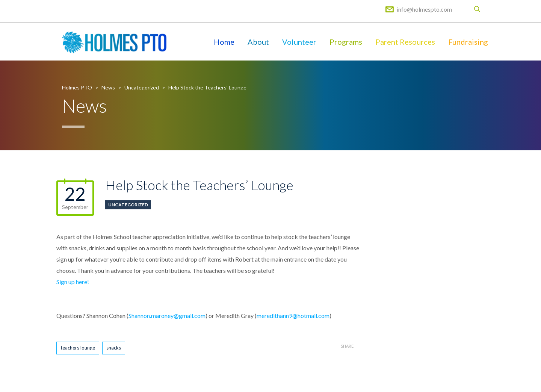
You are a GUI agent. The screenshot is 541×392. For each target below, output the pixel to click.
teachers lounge (78, 348)
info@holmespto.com (424, 9)
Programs (346, 42)
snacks (114, 348)
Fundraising (468, 42)
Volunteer (299, 42)
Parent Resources (405, 42)
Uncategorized (128, 205)
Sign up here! (74, 282)
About (258, 42)
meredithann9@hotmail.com (293, 316)
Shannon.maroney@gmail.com (167, 316)
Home (224, 42)
